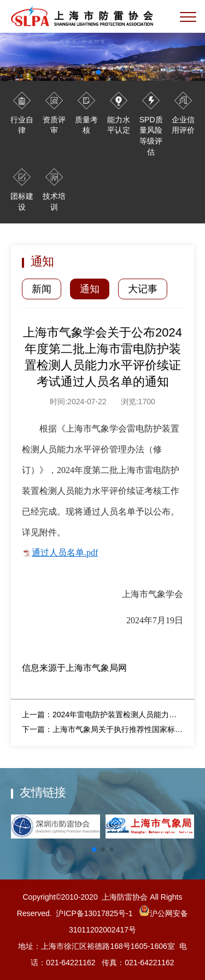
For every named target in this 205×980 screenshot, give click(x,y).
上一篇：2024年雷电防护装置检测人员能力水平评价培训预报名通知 (102, 715)
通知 (90, 289)
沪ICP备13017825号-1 (94, 913)
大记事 (143, 289)
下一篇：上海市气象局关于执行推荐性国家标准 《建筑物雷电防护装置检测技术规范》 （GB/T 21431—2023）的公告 (102, 729)
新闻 (42, 289)
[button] (94, 849)
